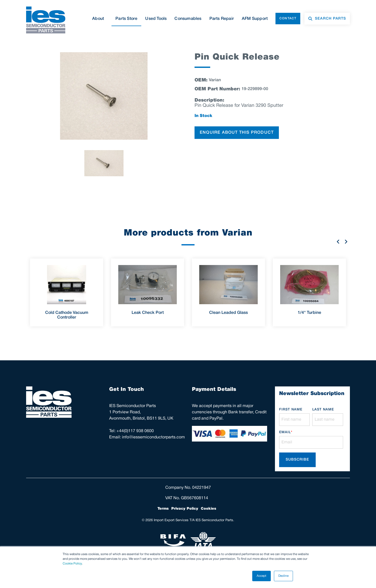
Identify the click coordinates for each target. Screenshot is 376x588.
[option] (104, 96)
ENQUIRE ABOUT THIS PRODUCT (237, 133)
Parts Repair (222, 19)
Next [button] (346, 242)
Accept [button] (262, 576)
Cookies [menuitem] (208, 509)
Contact (288, 18)
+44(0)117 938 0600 (135, 431)
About (100, 19)
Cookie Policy (72, 564)
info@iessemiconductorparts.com (153, 437)
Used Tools (156, 19)
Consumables (188, 19)
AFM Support (255, 19)
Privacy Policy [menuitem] (185, 509)
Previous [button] (338, 242)
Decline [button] (283, 576)
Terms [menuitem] (163, 509)
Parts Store (126, 19)
